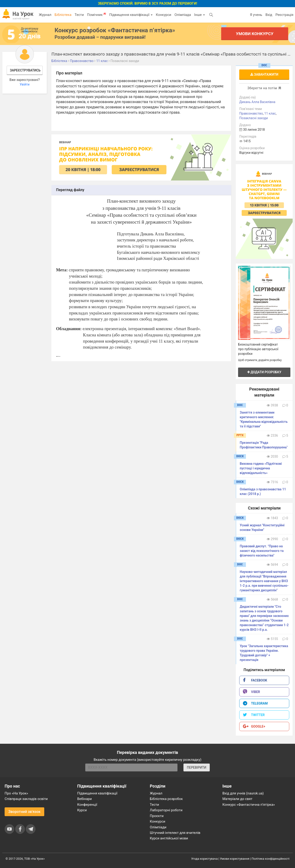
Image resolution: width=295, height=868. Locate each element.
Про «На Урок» (16, 793)
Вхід (269, 15)
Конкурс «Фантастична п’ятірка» (249, 805)
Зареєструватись (25, 70)
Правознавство (251, 113)
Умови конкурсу (255, 34)
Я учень (256, 15)
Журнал (45, 15)
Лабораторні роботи (166, 810)
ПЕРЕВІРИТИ (197, 767)
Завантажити (264, 74)
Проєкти (157, 816)
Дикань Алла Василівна (257, 102)
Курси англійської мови (169, 838)
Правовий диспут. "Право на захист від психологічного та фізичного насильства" (262, 551)
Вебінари (84, 799)
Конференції (87, 805)
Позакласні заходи (254, 118)
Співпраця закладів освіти (26, 799)
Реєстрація (284, 15)
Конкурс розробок (115, 30)
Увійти (25, 84)
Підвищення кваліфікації (131, 15)
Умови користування (235, 859)
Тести (79, 15)
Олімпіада (183, 15)
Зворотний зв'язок (24, 812)
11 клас (270, 113)
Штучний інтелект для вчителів (175, 833)
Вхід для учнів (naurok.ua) (243, 793)
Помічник (97, 15)
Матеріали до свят (237, 799)
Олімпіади (158, 827)
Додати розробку (264, 372)
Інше (199, 15)
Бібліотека (63, 15)
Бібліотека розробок (166, 799)
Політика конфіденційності (271, 859)
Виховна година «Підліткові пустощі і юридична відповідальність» (261, 468)
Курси (82, 810)
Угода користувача (205, 859)
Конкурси (164, 15)
